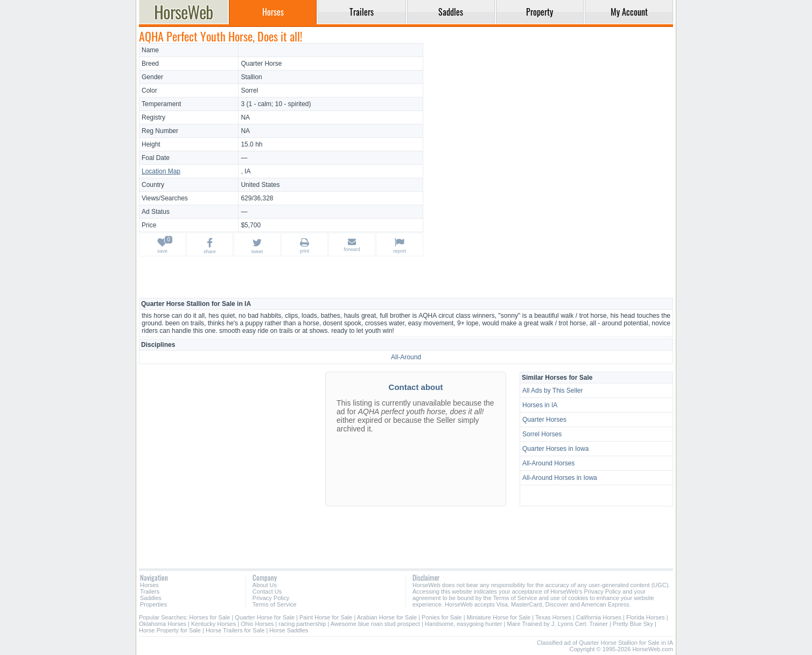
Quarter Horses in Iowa (555, 449)
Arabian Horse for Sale (387, 617)
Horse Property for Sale (170, 630)
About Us (265, 585)
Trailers (150, 591)
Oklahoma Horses (163, 624)
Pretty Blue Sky (633, 624)
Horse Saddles (289, 630)
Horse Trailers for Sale (235, 630)
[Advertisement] (550, 119)
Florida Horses (646, 617)
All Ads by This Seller (553, 391)
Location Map (161, 171)
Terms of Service (275, 604)
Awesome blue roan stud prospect (375, 624)
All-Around (406, 357)
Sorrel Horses (542, 434)
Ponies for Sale (442, 617)
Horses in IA (540, 405)
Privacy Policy (271, 598)
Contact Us (267, 591)
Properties (153, 604)
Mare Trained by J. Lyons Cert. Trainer (558, 624)
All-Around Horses (548, 463)
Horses (149, 585)
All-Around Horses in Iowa (560, 478)
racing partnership (302, 624)
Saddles (151, 598)
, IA (246, 171)
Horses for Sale (210, 617)
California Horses (599, 617)
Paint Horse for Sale (326, 617)
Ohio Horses (257, 624)
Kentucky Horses (213, 624)
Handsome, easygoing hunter (464, 624)
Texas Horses (553, 617)
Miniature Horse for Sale (499, 617)
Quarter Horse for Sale (265, 617)
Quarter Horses (544, 420)
